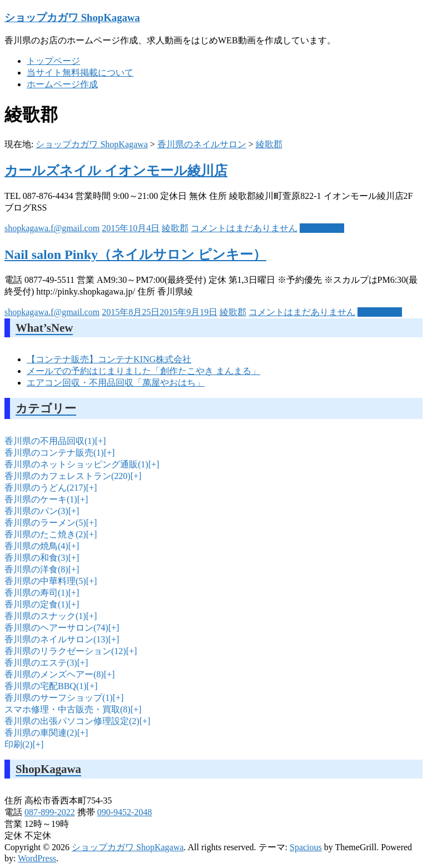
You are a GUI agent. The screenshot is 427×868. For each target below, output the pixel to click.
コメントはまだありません (244, 228)
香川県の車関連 (41, 733)
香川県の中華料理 (45, 581)
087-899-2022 (50, 812)
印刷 (19, 744)
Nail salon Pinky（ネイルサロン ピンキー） (135, 255)
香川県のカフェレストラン (68, 476)
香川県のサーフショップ (59, 698)
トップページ (53, 61)
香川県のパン (36, 511)
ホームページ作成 (62, 84)
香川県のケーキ (41, 499)
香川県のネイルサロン (202, 144)
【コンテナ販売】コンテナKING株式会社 (109, 359)
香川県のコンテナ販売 (54, 453)
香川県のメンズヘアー (54, 674)
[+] (100, 441)
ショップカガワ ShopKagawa (72, 18)
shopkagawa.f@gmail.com (52, 228)
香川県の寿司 (36, 593)
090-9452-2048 (125, 812)
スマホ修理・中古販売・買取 (68, 709)
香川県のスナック (45, 616)
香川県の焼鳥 (36, 546)
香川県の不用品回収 (50, 441)
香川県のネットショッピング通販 (76, 464)
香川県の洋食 (36, 569)
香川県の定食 (36, 604)
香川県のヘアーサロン (56, 628)
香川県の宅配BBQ (46, 686)
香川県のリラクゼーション (65, 651)
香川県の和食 (36, 558)
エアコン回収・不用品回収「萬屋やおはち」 (116, 383)
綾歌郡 (269, 144)
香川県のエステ (41, 663)
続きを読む (322, 228)
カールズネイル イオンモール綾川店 (116, 171)
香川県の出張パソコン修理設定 (72, 721)
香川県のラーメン (45, 523)
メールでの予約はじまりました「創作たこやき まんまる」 (143, 371)
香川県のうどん (45, 488)
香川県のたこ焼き (45, 534)
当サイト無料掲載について (80, 73)
